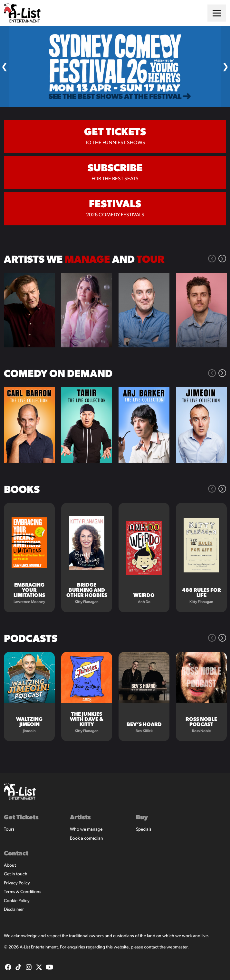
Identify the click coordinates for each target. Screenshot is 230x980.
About (10, 866)
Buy (142, 818)
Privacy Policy (17, 883)
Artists (80, 818)
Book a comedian (86, 839)
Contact (16, 854)
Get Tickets (21, 818)
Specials (144, 829)
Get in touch (16, 874)
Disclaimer (14, 910)
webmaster (177, 947)
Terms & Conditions (23, 892)
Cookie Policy (17, 901)
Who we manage (86, 829)
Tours (9, 829)
